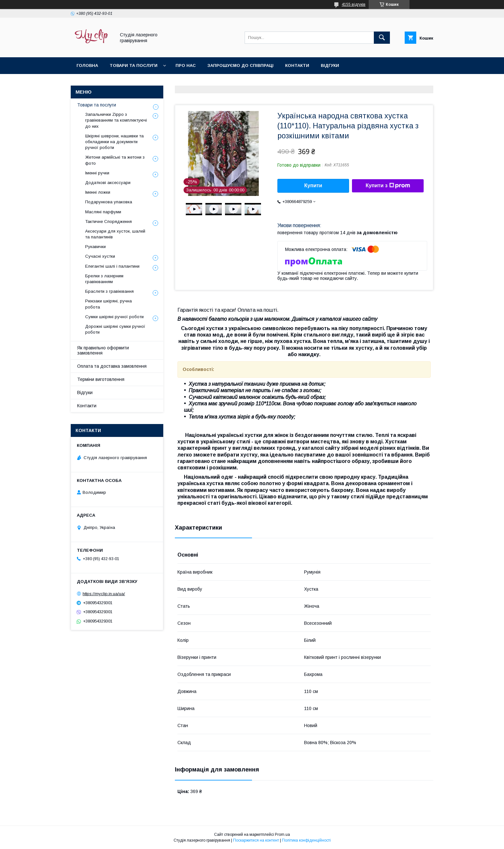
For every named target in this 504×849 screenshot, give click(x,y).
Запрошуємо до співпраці (240, 65)
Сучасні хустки (100, 256)
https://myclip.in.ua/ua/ (104, 594)
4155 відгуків (354, 5)
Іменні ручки (97, 173)
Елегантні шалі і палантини (112, 266)
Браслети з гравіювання (109, 291)
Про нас (186, 65)
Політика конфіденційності (306, 840)
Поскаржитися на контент (256, 840)
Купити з (388, 186)
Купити (313, 185)
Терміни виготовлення (101, 379)
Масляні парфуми (103, 212)
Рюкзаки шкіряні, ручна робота (108, 304)
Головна (87, 65)
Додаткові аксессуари (108, 183)
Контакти (297, 65)
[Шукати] (382, 38)
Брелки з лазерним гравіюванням (104, 279)
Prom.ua (282, 835)
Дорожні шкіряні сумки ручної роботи (115, 329)
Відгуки (330, 65)
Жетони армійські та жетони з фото (115, 160)
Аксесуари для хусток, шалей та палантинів (115, 234)
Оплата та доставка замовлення (112, 366)
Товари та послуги (134, 65)
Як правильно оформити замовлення (103, 350)
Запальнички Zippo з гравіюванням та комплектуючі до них (116, 120)
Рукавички (95, 247)
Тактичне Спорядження (108, 221)
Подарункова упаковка (109, 202)
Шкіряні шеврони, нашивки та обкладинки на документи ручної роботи (114, 142)
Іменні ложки (98, 192)
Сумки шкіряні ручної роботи (114, 317)
